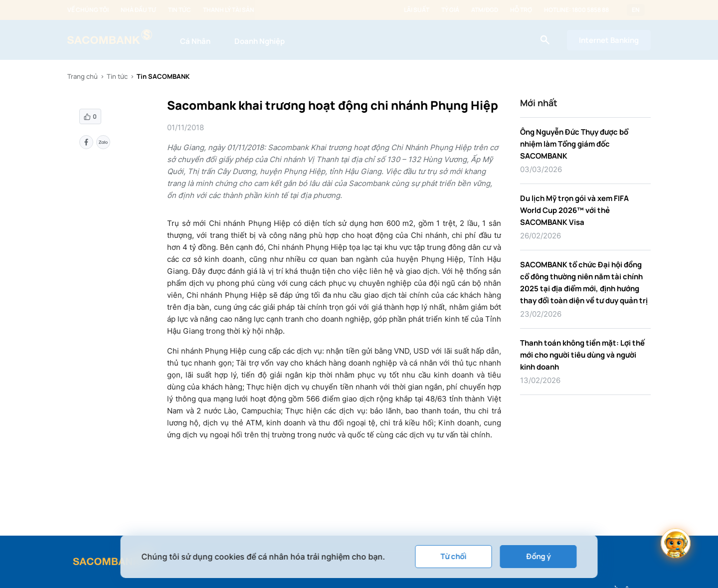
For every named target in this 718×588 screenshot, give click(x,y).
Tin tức (179, 10)
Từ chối (454, 556)
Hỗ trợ (521, 10)
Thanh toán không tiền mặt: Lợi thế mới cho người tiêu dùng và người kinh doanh (582, 355)
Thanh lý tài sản (229, 10)
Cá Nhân (195, 41)
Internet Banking (609, 40)
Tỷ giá (450, 10)
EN (636, 10)
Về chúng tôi (88, 10)
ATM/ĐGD (485, 10)
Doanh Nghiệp (260, 41)
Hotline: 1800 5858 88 (576, 10)
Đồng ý (538, 556)
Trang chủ (83, 76)
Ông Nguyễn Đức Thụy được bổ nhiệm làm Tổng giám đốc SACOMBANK (574, 144)
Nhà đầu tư (138, 10)
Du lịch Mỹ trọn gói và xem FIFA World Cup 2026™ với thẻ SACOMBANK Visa (574, 210)
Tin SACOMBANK (163, 76)
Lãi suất (417, 10)
